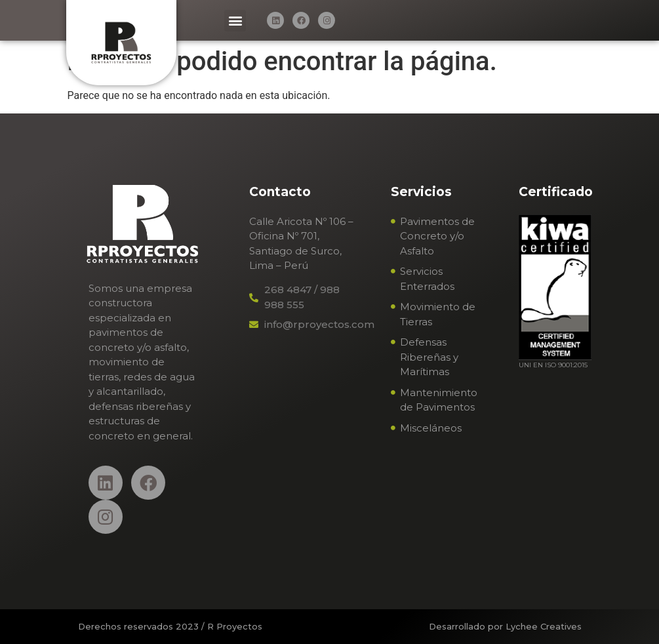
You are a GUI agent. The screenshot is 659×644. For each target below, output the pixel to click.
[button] (235, 21)
